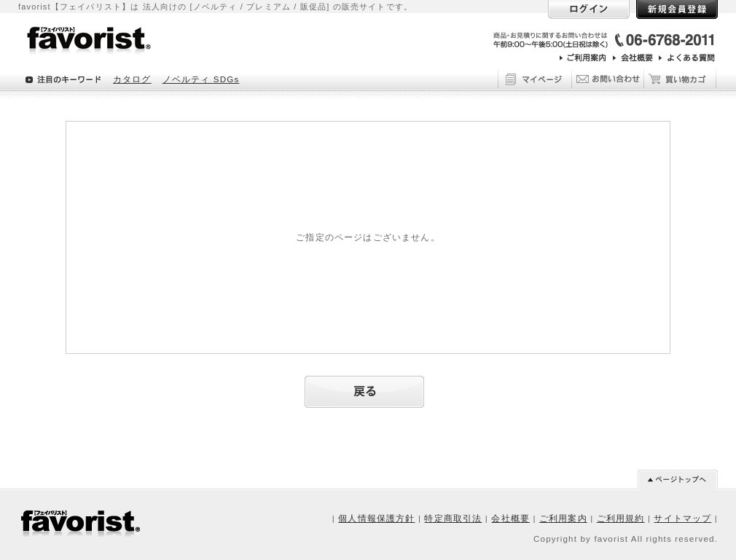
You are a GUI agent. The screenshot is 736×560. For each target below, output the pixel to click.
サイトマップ (682, 518)
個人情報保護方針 (376, 518)
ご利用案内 (563, 518)
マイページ (534, 77)
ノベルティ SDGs (201, 79)
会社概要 (510, 518)
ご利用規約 (621, 518)
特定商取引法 (453, 518)
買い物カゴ (680, 77)
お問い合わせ (607, 77)
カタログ (132, 79)
